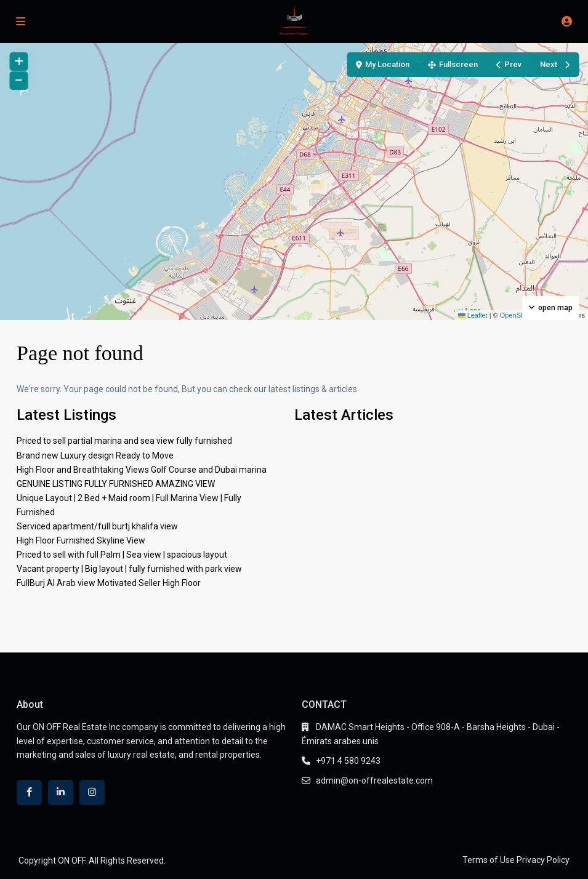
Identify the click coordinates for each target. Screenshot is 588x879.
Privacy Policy (543, 860)
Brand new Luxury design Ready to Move (95, 456)
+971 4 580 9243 (348, 761)
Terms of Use (489, 860)
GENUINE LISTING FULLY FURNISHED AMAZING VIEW (116, 484)
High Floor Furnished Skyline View (81, 540)
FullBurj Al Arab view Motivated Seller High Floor (109, 583)
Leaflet (473, 315)
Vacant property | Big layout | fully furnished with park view (129, 569)
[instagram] (92, 793)
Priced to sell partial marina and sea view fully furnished (124, 441)
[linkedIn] (61, 793)
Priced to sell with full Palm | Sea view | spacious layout (122, 555)
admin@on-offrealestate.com (374, 781)
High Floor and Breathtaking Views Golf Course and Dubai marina (142, 470)
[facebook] (29, 793)
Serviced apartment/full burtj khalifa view (97, 526)
